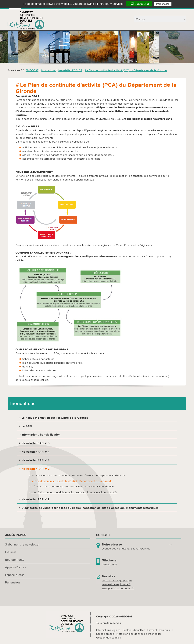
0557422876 (110, 564)
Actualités (139, 630)
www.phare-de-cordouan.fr (118, 588)
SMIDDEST (32, 70)
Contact (127, 630)
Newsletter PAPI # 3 (35, 460)
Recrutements (15, 560)
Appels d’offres (15, 567)
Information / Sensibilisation (41, 434)
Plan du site (166, 630)
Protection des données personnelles (139, 634)
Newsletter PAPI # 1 (35, 499)
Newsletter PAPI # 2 (70, 70)
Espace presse (15, 575)
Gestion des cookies (109, 638)
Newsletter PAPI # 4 (35, 452)
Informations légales (108, 630)
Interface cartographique (117, 580)
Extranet (11, 552)
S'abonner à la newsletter (22, 544)
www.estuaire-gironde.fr (116, 584)
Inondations (49, 70)
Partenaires (13, 582)
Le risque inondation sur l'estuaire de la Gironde (55, 418)
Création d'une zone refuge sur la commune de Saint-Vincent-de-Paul (73, 486)
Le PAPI (27, 426)
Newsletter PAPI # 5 (36, 443)
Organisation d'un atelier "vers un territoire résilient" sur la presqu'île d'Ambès (78, 475)
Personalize (163, 4)
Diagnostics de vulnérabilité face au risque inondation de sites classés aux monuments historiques (90, 508)
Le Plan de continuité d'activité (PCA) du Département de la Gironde (126, 70)
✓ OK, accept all (139, 4)
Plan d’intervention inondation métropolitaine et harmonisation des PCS (74, 492)
